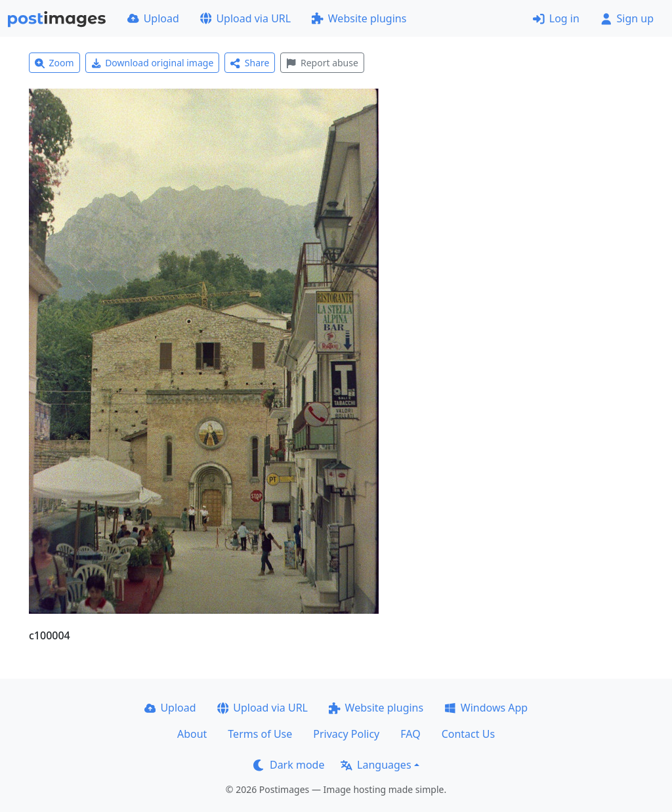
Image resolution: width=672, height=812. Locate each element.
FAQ (410, 734)
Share (250, 63)
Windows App (486, 708)
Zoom (54, 63)
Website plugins (359, 18)
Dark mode (289, 765)
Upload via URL (245, 18)
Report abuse (322, 63)
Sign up (627, 18)
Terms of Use (260, 734)
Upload (153, 18)
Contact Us (468, 734)
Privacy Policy (346, 734)
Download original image (153, 63)
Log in (556, 18)
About (192, 734)
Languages (376, 765)
